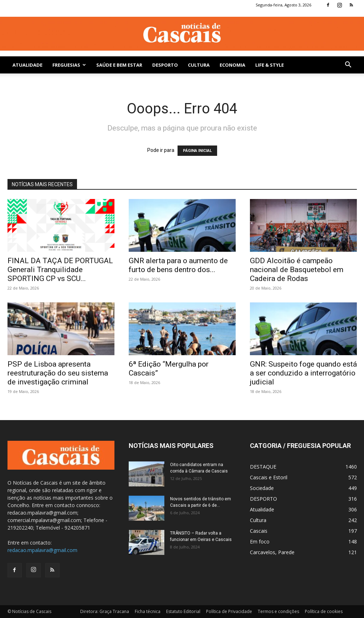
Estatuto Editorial (183, 611)
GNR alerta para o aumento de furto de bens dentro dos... (178, 265)
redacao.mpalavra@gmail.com (42, 550)
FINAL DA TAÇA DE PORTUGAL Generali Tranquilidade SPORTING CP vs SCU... (60, 270)
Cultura (199, 65)
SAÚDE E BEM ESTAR (119, 65)
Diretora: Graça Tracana (105, 611)
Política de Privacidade (229, 611)
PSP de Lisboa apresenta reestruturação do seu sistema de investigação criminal (58, 373)
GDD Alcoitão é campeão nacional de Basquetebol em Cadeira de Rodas (297, 270)
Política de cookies (324, 611)
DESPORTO (165, 65)
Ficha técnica (148, 611)
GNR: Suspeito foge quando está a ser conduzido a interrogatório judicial (303, 373)
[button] (348, 65)
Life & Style (270, 65)
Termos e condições (278, 611)
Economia (232, 65)
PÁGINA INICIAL (197, 151)
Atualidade (27, 65)
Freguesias (69, 65)
